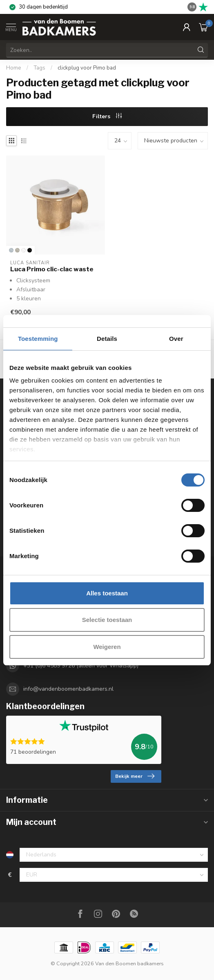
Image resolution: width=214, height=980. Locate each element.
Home (14, 68)
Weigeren (107, 647)
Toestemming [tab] (38, 339)
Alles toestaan (107, 593)
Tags (39, 68)
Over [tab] (176, 339)
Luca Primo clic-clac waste (52, 269)
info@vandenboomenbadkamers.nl (68, 689)
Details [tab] (107, 339)
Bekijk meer (135, 776)
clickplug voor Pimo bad (87, 68)
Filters (107, 116)
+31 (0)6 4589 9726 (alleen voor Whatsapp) (81, 666)
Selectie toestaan (107, 620)
